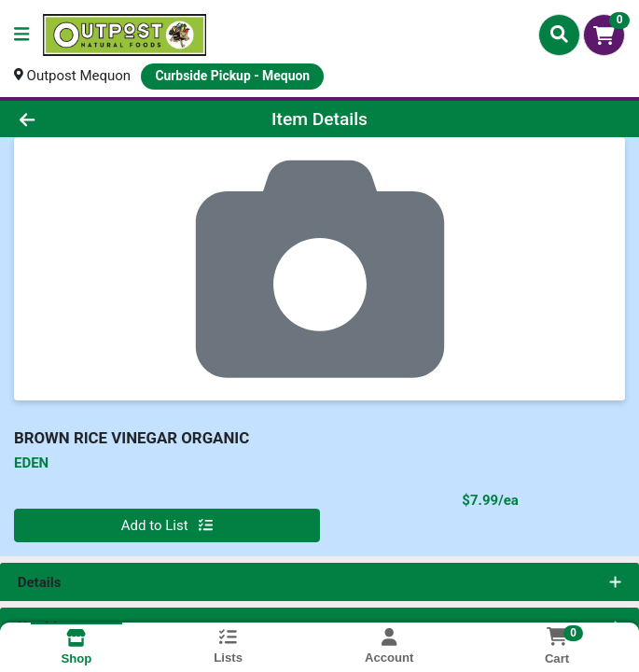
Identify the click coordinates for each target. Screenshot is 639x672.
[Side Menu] (21, 35)
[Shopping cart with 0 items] (604, 35)
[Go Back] (90, 119)
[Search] (559, 35)
